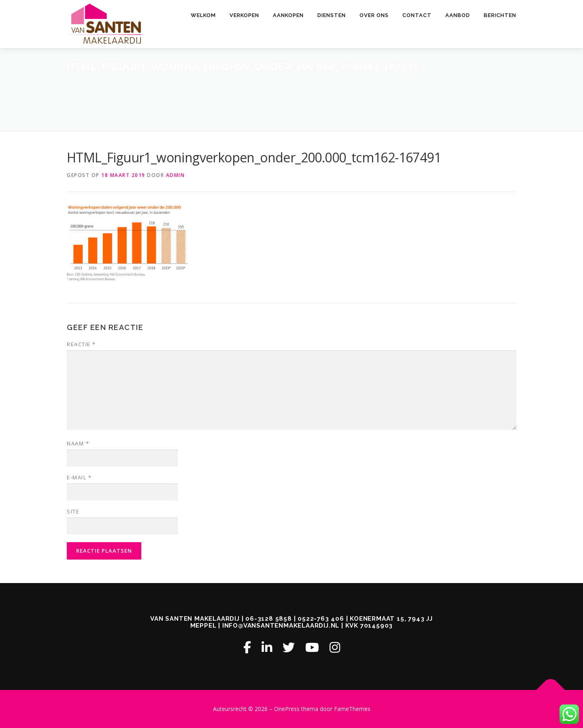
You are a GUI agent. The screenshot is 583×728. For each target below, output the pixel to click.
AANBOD (458, 15)
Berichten (500, 15)
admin (176, 175)
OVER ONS (374, 15)
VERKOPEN (244, 15)
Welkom (203, 15)
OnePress (287, 709)
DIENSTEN (332, 15)
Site (73, 511)
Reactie (81, 344)
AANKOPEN (288, 15)
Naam (78, 443)
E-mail (79, 477)
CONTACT (417, 15)
